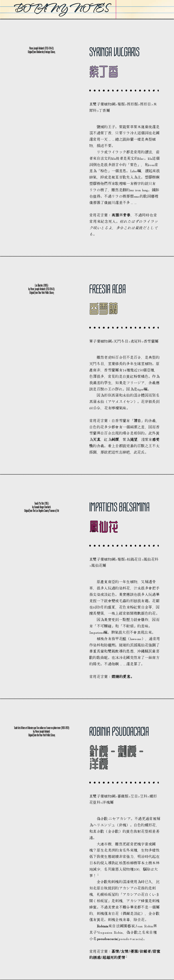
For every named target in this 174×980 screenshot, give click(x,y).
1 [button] (98, 874)
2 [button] (127, 956)
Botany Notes (61, 8)
